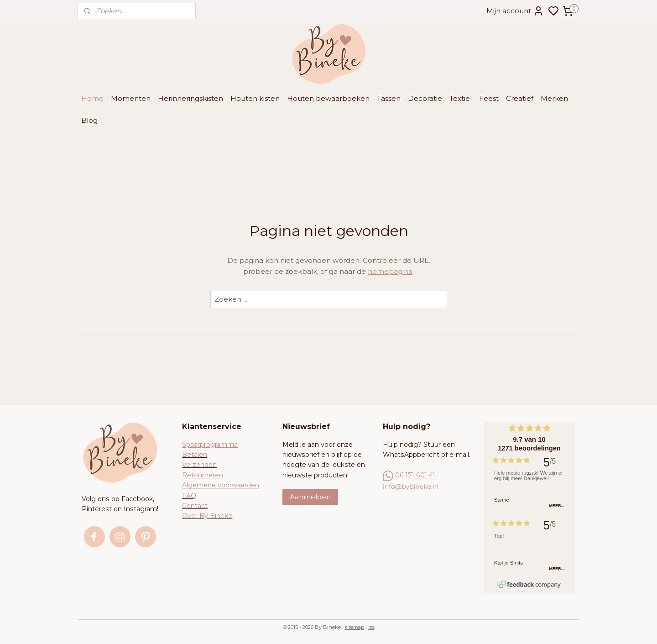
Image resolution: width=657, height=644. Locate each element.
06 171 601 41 (415, 475)
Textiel (461, 98)
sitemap (355, 627)
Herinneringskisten (190, 98)
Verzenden (199, 465)
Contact (195, 506)
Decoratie (425, 98)
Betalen (195, 455)
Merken (554, 98)
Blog (89, 120)
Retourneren (203, 475)
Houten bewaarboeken (328, 98)
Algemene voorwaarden (221, 485)
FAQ (189, 496)
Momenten (131, 98)
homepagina (390, 271)
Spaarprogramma (210, 445)
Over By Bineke (207, 516)
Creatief (520, 98)
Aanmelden (310, 497)
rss (371, 627)
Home (92, 98)
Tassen (389, 98)
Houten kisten (255, 98)
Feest (489, 98)
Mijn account (515, 11)
